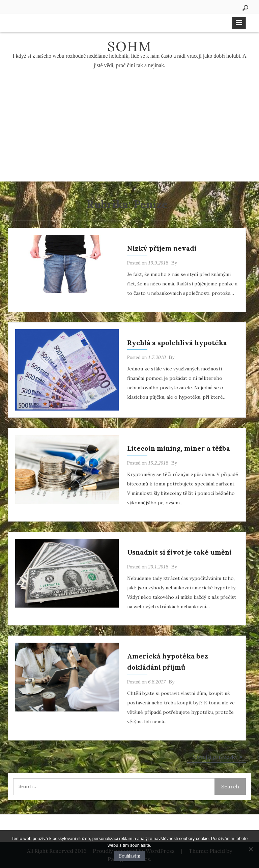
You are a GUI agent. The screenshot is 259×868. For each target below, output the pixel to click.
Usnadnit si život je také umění (179, 552)
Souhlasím (130, 856)
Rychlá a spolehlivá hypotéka (177, 343)
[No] (251, 849)
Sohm (129, 46)
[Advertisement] (129, 131)
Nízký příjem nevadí (162, 248)
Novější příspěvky (215, 757)
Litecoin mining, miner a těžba (179, 448)
